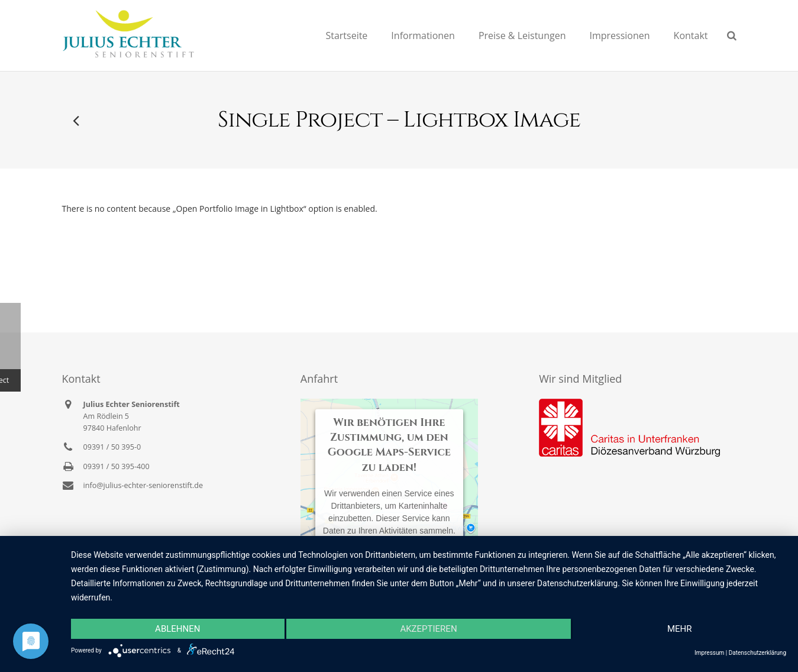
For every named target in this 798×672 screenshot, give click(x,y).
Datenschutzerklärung (757, 653)
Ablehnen (177, 629)
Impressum (709, 653)
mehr (680, 629)
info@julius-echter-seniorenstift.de (143, 485)
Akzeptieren (428, 629)
